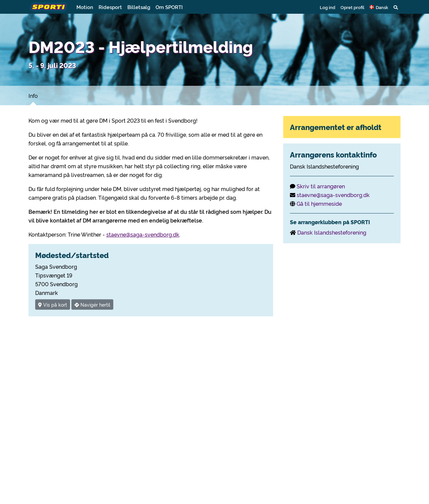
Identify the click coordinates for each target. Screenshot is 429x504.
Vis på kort (53, 304)
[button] (379, 7)
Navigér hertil (92, 304)
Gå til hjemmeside (319, 203)
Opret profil (352, 7)
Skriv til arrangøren (321, 186)
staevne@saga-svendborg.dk (143, 234)
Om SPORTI (169, 7)
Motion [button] (85, 7)
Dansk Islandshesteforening (332, 232)
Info (33, 96)
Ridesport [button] (110, 7)
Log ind (327, 7)
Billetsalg (139, 7)
